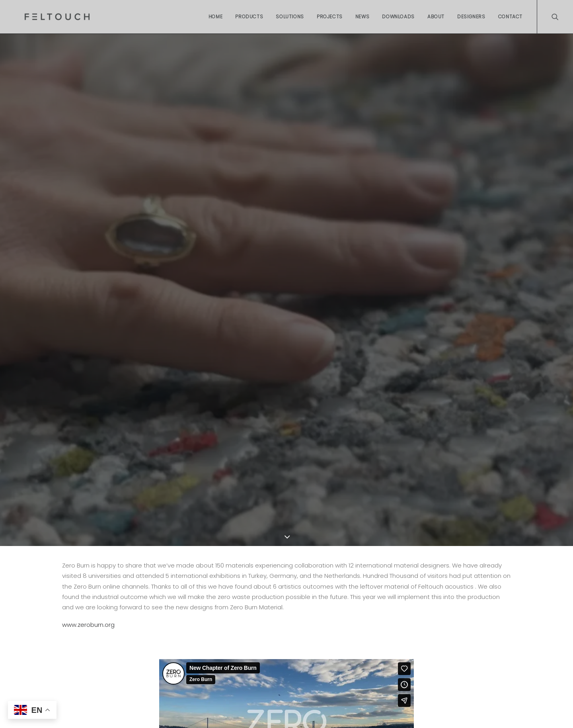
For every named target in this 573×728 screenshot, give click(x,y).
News (362, 17)
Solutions (290, 17)
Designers (471, 17)
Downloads (398, 17)
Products (249, 17)
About (436, 17)
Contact (510, 17)
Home (215, 17)
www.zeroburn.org (88, 625)
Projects (330, 17)
